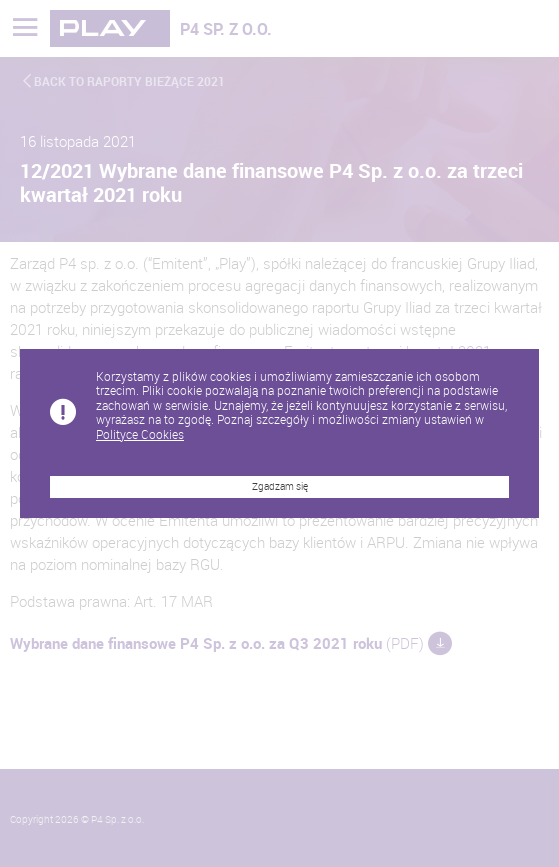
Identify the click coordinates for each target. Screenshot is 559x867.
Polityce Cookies (140, 434)
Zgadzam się (280, 486)
